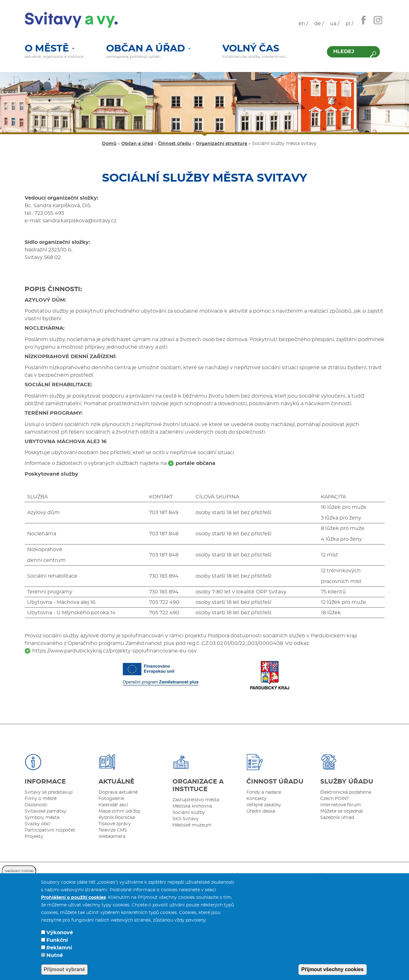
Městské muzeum (192, 825)
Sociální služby (189, 813)
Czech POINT (335, 799)
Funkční (57, 946)
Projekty (34, 837)
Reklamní (59, 953)
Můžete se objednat (342, 811)
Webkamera (112, 837)
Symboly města (42, 818)
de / (319, 24)
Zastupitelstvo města (196, 800)
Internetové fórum (341, 805)
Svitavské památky (45, 811)
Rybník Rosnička (117, 818)
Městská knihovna (192, 806)
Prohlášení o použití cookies (73, 903)
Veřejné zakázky (264, 805)
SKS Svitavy (186, 819)
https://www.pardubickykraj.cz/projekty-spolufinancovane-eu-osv (114, 651)
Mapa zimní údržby (120, 811)
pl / (349, 24)
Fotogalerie (111, 799)
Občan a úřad (148, 49)
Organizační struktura (222, 144)
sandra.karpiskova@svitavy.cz (80, 221)
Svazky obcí (38, 824)
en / (303, 24)
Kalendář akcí (113, 805)
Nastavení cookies (19, 876)
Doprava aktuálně (118, 792)
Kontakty (256, 799)
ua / (335, 24)
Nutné (55, 961)
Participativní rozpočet (50, 830)
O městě (50, 49)
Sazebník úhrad (337, 818)
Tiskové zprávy (115, 824)
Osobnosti (36, 805)
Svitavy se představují (49, 792)
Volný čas (251, 49)
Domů (109, 144)
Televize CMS (113, 830)
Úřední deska (261, 811)
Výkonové (60, 938)
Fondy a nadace (264, 792)
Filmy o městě (41, 799)
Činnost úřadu (174, 144)
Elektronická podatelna (346, 792)
